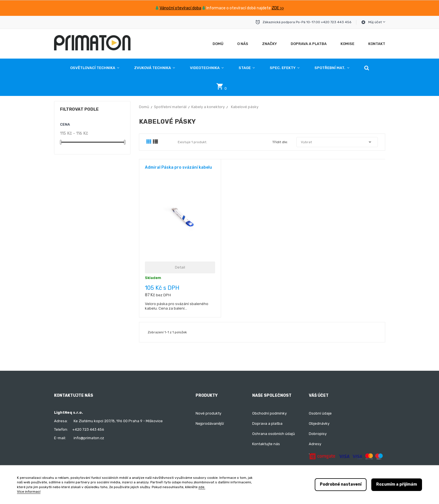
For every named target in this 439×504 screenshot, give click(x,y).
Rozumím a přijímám (397, 484)
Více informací (29, 492)
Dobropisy (318, 434)
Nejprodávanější (210, 423)
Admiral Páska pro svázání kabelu (178, 167)
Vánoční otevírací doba (180, 8)
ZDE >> (278, 8)
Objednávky (319, 423)
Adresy (315, 444)
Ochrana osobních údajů (274, 434)
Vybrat (337, 142)
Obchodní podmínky (269, 413)
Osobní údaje (320, 413)
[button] (367, 68)
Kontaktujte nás (266, 444)
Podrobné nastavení (341, 484)
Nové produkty (208, 413)
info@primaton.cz (89, 438)
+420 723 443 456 (88, 429)
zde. (202, 487)
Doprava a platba (267, 423)
